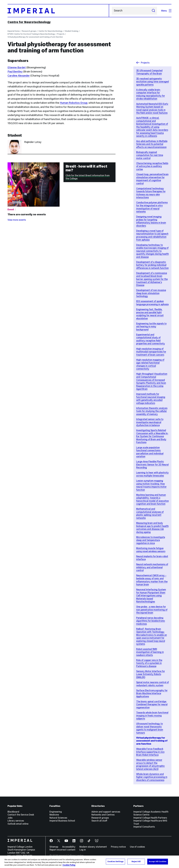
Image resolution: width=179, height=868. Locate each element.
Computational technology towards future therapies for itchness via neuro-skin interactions (151, 193)
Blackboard (13, 812)
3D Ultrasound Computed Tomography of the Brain (149, 72)
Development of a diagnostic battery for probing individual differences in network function (152, 265)
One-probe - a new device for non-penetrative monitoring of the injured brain (152, 610)
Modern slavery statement (93, 847)
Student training (71, 31)
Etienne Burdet (17, 67)
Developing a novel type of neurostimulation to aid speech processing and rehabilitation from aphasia (152, 235)
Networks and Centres (103, 815)
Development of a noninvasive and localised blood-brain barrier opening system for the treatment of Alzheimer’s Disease (152, 279)
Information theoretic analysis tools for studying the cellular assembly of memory (152, 411)
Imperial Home (14, 31)
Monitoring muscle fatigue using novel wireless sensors (151, 550)
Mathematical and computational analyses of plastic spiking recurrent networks (150, 513)
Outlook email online (18, 824)
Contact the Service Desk (21, 815)
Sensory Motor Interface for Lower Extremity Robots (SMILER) (151, 674)
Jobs (10, 818)
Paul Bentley (15, 72)
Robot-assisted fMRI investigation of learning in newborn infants (150, 652)
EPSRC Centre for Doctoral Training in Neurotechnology (31, 34)
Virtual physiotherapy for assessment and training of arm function (35, 37)
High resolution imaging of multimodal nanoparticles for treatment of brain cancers (151, 352)
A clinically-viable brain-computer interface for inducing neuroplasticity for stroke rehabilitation (151, 94)
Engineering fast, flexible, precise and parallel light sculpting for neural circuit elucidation (150, 314)
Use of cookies (137, 847)
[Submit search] (153, 11)
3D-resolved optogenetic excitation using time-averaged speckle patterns (152, 82)
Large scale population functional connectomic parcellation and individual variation (150, 452)
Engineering (56, 812)
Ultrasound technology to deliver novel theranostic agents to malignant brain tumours (150, 728)
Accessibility (69, 847)
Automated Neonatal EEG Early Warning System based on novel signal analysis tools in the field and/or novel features (152, 108)
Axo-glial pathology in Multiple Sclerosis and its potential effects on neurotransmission (152, 144)
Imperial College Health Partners (150, 818)
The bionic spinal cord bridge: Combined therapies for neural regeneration (152, 704)
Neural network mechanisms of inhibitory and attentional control (152, 567)
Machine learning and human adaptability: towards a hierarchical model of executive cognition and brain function (152, 499)
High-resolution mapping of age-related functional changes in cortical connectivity (150, 364)
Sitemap (54, 847)
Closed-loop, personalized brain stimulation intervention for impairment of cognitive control (152, 179)
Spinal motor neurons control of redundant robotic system (152, 684)
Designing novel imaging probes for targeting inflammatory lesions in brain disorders (151, 221)
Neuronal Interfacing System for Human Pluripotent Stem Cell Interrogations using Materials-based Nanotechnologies (151, 596)
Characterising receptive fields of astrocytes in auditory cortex (152, 166)
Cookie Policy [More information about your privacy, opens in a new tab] (69, 865)
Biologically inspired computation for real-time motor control (150, 155)
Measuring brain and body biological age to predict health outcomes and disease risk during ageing (152, 528)
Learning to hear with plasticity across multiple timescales (152, 474)
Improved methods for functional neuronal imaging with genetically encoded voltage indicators (151, 398)
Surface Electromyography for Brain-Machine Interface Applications (152, 693)
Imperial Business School (62, 821)
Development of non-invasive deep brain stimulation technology (151, 293)
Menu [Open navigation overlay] (166, 11)
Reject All (136, 861)
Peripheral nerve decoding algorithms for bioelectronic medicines (151, 621)
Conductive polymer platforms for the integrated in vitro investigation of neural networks (152, 207)
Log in (83, 850)
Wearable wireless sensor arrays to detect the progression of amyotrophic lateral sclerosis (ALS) (150, 764)
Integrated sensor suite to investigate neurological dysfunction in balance (150, 422)
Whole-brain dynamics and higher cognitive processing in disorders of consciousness (152, 777)
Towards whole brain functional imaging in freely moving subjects (152, 716)
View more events (17, 220)
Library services (16, 821)
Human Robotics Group (74, 103)
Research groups (29, 31)
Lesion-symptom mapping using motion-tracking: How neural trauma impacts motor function (151, 485)
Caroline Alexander (19, 76)
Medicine (54, 815)
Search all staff (99, 821)
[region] (89, 862)
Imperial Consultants (144, 827)
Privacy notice (118, 847)
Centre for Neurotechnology (29, 22)
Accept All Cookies (158, 861)
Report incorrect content (62, 850)
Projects (61, 34)
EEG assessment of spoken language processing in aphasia (152, 303)
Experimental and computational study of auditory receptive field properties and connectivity (151, 339)
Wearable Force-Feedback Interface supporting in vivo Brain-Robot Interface (150, 752)
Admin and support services (106, 812)
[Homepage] (58, 11)
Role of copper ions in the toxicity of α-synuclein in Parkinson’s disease (149, 663)
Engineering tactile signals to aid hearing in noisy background (151, 326)
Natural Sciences (58, 818)
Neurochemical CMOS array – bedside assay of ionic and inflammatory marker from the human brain (152, 580)
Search (112, 11)
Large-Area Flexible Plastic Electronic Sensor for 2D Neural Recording (152, 464)
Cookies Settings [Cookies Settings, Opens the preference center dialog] (115, 861)
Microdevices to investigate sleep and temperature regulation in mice (151, 540)
